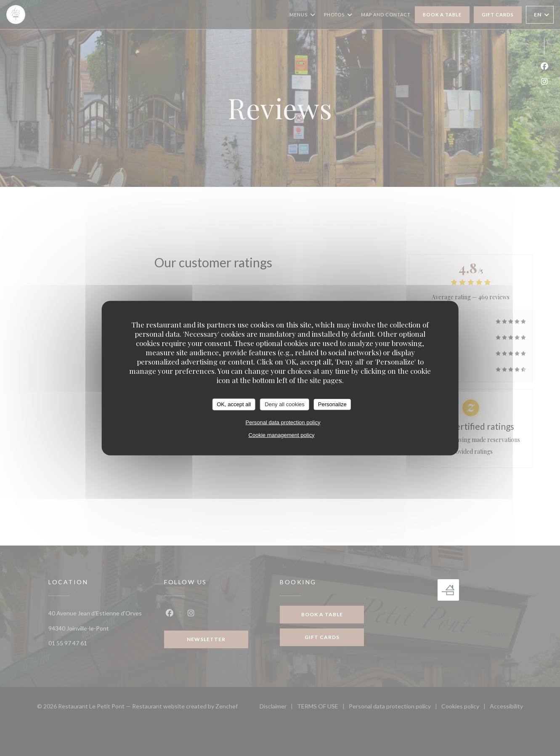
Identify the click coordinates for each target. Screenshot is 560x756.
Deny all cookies (285, 404)
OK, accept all (234, 404)
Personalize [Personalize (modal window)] (332, 404)
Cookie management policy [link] (282, 435)
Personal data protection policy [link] (283, 422)
